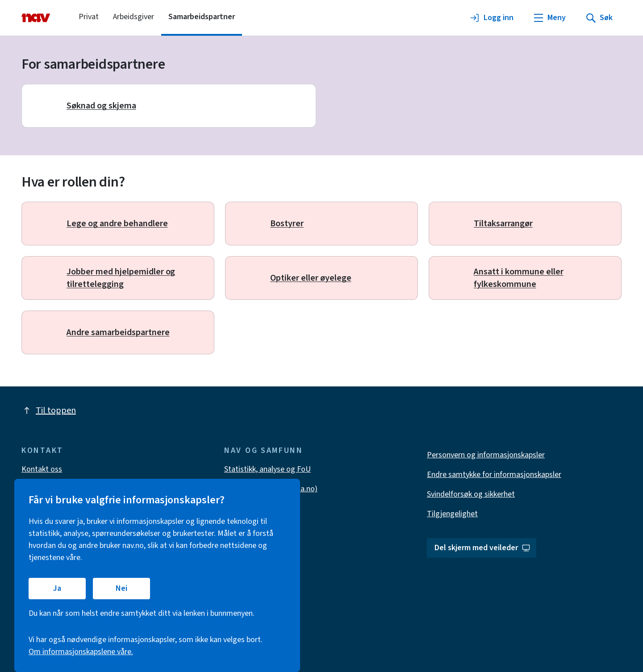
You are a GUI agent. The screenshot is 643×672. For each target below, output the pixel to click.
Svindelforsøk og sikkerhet (471, 494)
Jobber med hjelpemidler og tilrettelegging (121, 278)
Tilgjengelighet (452, 514)
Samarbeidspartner (202, 17)
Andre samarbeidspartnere (118, 332)
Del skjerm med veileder (482, 548)
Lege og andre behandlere (117, 224)
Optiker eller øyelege (311, 278)
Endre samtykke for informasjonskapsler (494, 475)
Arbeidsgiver (134, 17)
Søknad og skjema (101, 106)
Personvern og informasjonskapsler (486, 455)
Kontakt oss (42, 469)
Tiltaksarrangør (503, 224)
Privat (89, 17)
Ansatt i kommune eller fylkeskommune (519, 278)
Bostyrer (287, 224)
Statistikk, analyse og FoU (267, 469)
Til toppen (49, 411)
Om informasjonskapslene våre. (81, 652)
